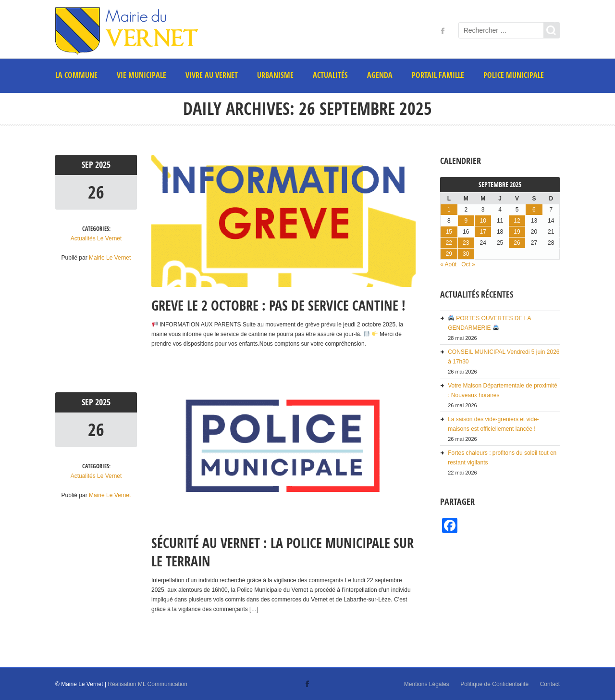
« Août (448, 264)
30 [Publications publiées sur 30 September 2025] (466, 254)
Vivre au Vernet (212, 75)
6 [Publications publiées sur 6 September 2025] (534, 210)
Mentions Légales (427, 684)
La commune (76, 75)
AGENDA (380, 75)
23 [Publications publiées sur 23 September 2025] (466, 243)
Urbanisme (275, 75)
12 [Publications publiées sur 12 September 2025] (517, 221)
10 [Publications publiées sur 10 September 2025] (483, 221)
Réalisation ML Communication (148, 684)
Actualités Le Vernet (96, 238)
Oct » (468, 264)
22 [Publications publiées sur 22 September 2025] (449, 243)
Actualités (330, 75)
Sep (88, 165)
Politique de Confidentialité (494, 684)
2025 (103, 165)
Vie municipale (141, 75)
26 (96, 192)
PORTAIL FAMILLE (438, 75)
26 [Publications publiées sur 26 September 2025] (517, 243)
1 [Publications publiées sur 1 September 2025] (449, 210)
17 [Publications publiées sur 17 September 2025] (483, 232)
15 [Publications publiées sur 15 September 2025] (449, 232)
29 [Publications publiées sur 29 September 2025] (449, 254)
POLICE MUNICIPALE (514, 75)
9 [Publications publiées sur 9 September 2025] (466, 221)
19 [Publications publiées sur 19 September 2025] (517, 232)
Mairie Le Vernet (110, 258)
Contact (550, 684)
